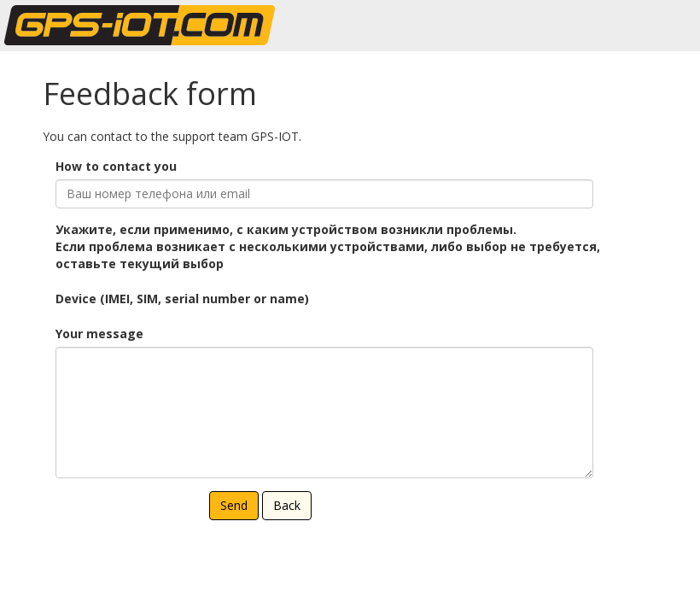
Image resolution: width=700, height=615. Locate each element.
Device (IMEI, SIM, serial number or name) (182, 299)
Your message (99, 334)
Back (287, 505)
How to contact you (116, 166)
